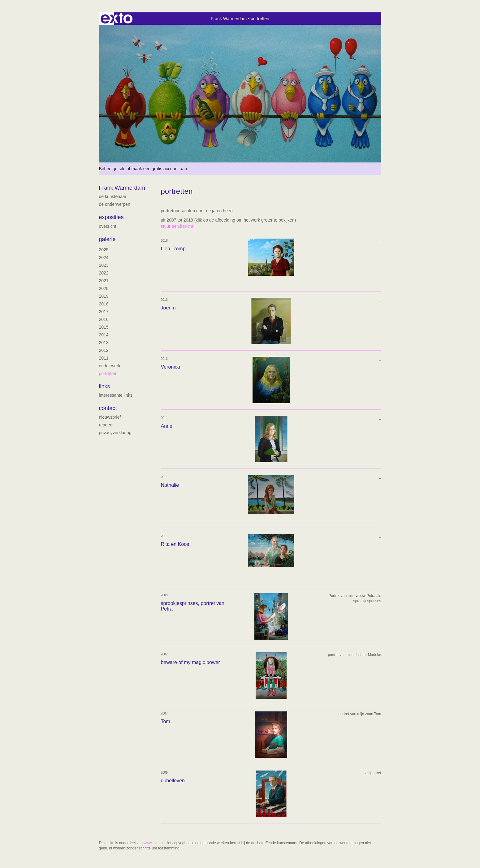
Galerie (107, 239)
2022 (104, 273)
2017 (104, 312)
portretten (108, 374)
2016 (104, 319)
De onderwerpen (115, 204)
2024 (104, 257)
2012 (104, 350)
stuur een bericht (177, 226)
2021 (104, 281)
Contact (108, 408)
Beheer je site (112, 169)
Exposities (111, 217)
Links (105, 386)
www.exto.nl (154, 843)
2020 (104, 288)
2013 (104, 343)
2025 (104, 250)
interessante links (116, 395)
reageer (106, 425)
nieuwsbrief (110, 417)
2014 (104, 335)
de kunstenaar (113, 196)
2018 (104, 304)
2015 (104, 327)
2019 (104, 296)
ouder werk (110, 366)
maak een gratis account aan (159, 169)
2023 (104, 265)
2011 (104, 358)
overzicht (108, 226)
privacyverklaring (115, 433)
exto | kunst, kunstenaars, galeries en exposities (117, 19)
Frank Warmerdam (229, 19)
